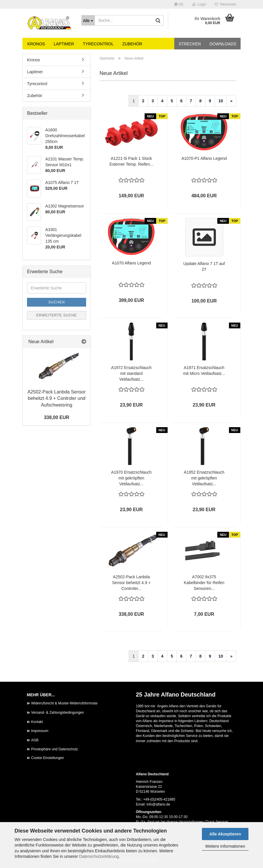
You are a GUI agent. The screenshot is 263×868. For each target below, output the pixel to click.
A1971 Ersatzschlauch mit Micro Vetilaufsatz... (204, 371)
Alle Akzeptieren (225, 834)
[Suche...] (88, 20)
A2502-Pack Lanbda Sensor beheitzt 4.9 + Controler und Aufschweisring (56, 399)
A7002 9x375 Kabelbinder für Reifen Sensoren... (204, 583)
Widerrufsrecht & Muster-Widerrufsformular (64, 703)
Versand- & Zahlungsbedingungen (57, 713)
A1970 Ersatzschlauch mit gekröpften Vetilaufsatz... (131, 478)
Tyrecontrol (98, 44)
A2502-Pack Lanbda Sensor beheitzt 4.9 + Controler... (131, 583)
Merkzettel (225, 4)
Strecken (190, 44)
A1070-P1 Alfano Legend (204, 158)
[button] (179, 4)
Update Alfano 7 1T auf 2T (204, 266)
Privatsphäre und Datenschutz (55, 749)
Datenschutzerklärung (99, 856)
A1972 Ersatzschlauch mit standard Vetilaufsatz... (131, 373)
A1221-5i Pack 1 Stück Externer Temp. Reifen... (131, 161)
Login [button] (199, 4)
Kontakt (37, 722)
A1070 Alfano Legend (131, 263)
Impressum (40, 731)
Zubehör (132, 44)
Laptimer (64, 44)
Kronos (36, 44)
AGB (35, 740)
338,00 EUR (57, 417)
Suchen (57, 302)
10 (221, 101)
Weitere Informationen (225, 846)
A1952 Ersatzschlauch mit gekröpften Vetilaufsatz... (204, 478)
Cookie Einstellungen (48, 758)
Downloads (223, 44)
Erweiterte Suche (57, 315)
